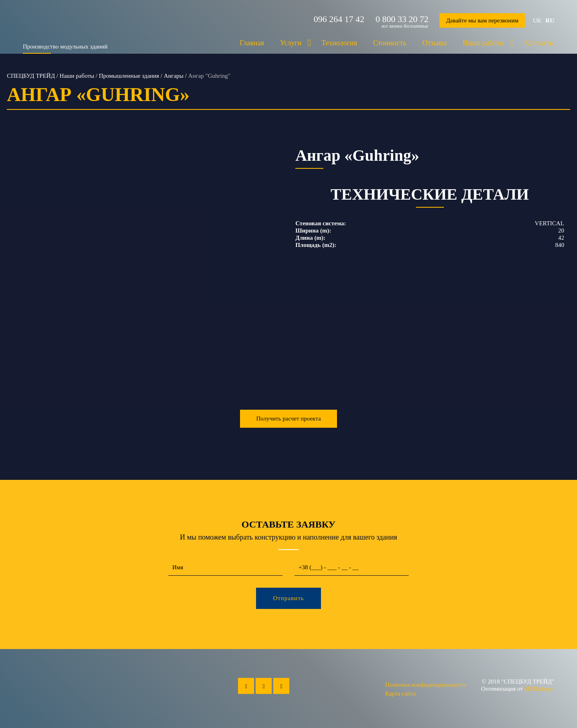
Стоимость (390, 43)
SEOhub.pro (539, 689)
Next (276, 260)
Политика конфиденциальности (426, 685)
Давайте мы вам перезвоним (482, 20)
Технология (339, 43)
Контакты (539, 43)
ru (550, 20)
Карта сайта (400, 694)
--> (144, 260)
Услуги (291, 43)
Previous (12, 260)
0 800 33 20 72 (402, 19)
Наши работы (484, 43)
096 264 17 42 (339, 19)
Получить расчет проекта (288, 419)
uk (537, 20)
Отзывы (435, 43)
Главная (252, 43)
